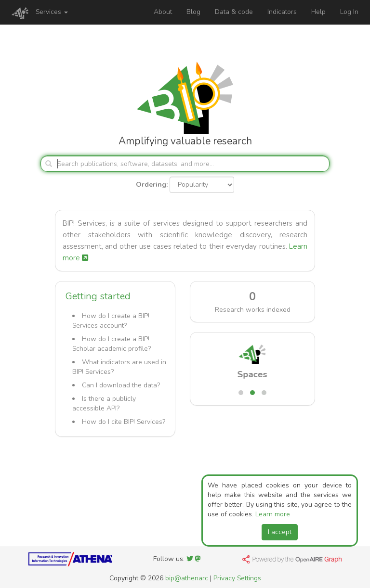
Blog (193, 12)
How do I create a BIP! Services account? (111, 321)
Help (318, 12)
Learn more (273, 514)
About (163, 12)
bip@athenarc (187, 578)
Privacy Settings (237, 578)
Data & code (234, 12)
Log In (349, 12)
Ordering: (152, 185)
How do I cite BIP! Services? (124, 422)
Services (52, 12)
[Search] (185, 164)
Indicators (282, 12)
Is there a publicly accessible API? (104, 403)
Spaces (252, 374)
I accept (280, 532)
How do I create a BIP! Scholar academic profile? (112, 344)
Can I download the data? (121, 385)
